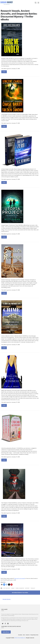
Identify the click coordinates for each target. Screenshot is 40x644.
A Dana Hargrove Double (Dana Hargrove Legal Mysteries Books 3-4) (18, 169)
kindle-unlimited (20, 588)
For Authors (20, 635)
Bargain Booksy (7, 599)
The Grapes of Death (7, 503)
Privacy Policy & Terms (34, 635)
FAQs (24, 635)
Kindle (4, 72)
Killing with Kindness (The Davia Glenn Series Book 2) (14, 391)
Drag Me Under (5, 58)
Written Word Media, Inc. (20, 638)
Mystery (27, 588)
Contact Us (28, 635)
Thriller (33, 588)
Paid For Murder (5, 559)
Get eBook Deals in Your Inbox (20, 593)
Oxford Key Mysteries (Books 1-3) (10, 448)
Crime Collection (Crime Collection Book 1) (12, 336)
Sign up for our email (19, 578)
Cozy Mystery (7, 588)
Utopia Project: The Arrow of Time (10, 225)
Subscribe (6, 632)
